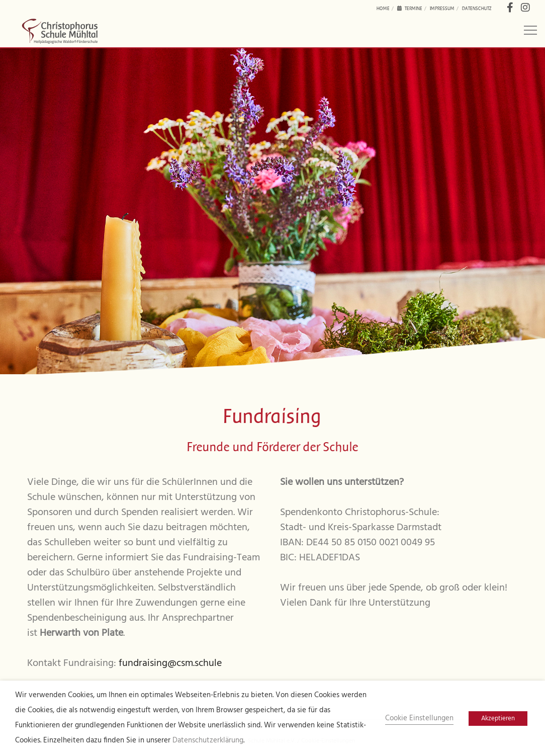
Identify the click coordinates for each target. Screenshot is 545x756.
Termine (410, 8)
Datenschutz (477, 8)
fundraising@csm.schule (170, 663)
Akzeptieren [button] (498, 719)
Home (383, 8)
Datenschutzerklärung (208, 741)
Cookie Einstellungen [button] (419, 719)
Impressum (442, 8)
